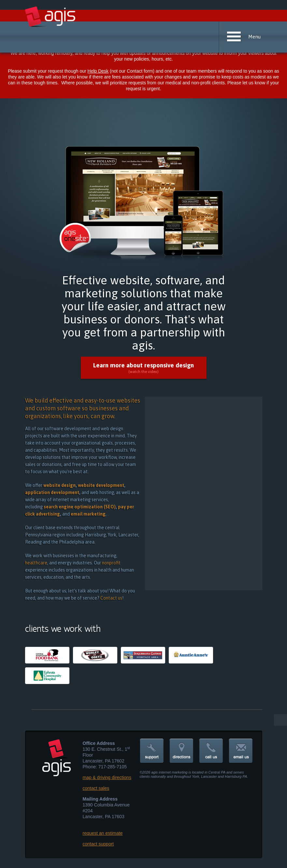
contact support (98, 844)
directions (181, 751)
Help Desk (98, 71)
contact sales (96, 788)
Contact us (111, 598)
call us (211, 751)
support (152, 751)
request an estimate (103, 833)
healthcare (36, 563)
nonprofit (111, 563)
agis (51, 17)
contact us (241, 751)
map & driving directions (107, 777)
